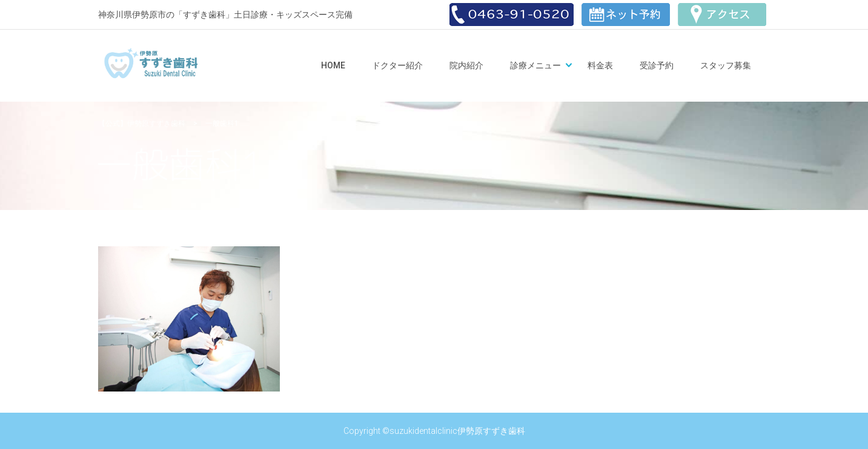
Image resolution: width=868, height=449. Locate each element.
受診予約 (657, 65)
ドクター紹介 (397, 65)
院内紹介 (466, 65)
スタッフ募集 (726, 65)
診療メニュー (535, 65)
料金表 (600, 65)
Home (333, 65)
